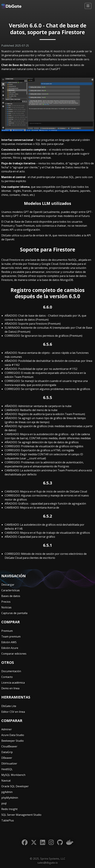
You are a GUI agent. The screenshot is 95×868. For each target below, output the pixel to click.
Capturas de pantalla (14, 613)
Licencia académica (13, 683)
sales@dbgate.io (48, 863)
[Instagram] (51, 842)
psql (4, 803)
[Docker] (70, 842)
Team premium (11, 637)
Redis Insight (9, 809)
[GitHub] (60, 842)
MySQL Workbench (13, 775)
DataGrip (7, 752)
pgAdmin (7, 792)
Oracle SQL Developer (15, 786)
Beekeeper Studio (13, 741)
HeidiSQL (7, 769)
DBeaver (7, 758)
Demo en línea (10, 688)
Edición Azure (10, 648)
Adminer (7, 729)
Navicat (6, 781)
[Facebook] (25, 842)
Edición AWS (9, 642)
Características (11, 590)
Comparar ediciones (14, 654)
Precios (6, 602)
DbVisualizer (9, 763)
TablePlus (8, 820)
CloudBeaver (9, 746)
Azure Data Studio (13, 735)
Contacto (7, 677)
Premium (7, 631)
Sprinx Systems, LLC (53, 859)
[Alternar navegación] (88, 6)
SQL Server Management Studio (21, 815)
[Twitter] (34, 842)
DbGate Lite (9, 706)
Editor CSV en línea (13, 712)
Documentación (11, 671)
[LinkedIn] (43, 842)
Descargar (8, 585)
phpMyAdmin (10, 798)
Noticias (6, 607)
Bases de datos (11, 596)
